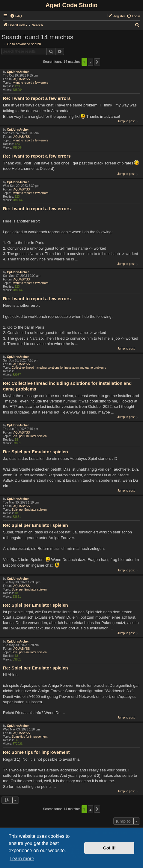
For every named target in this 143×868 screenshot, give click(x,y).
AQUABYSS (21, 79)
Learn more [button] (22, 859)
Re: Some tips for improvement (36, 752)
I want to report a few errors (30, 83)
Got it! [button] (109, 848)
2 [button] (90, 62)
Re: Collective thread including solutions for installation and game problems (67, 386)
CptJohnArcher (18, 72)
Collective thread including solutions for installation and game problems (59, 368)
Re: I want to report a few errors (37, 98)
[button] (97, 62)
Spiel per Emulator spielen (29, 436)
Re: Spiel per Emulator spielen (36, 452)
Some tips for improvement (30, 737)
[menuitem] (16, 16)
